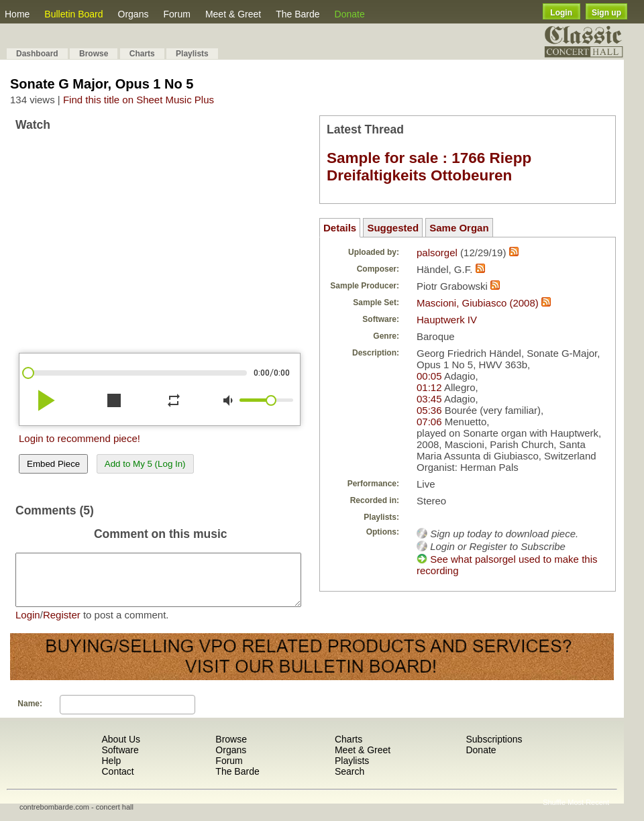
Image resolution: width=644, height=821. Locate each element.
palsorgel (437, 253)
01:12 (429, 387)
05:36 (429, 410)
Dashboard (37, 54)
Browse (94, 54)
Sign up (606, 13)
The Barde (298, 14)
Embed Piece (53, 464)
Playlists (192, 54)
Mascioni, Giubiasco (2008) (478, 303)
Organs (133, 14)
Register (62, 625)
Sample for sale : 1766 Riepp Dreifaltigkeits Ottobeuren (429, 167)
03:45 (429, 399)
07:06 (429, 422)
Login (561, 13)
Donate (350, 14)
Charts (142, 54)
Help (111, 771)
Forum (176, 14)
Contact (117, 781)
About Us (121, 749)
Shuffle (554, 812)
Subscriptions (494, 749)
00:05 (429, 376)
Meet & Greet (233, 14)
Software (120, 760)
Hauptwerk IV (447, 320)
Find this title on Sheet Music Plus (139, 100)
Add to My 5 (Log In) (145, 464)
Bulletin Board (73, 14)
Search (350, 781)
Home (17, 14)
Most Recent (588, 812)
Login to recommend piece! (79, 438)
